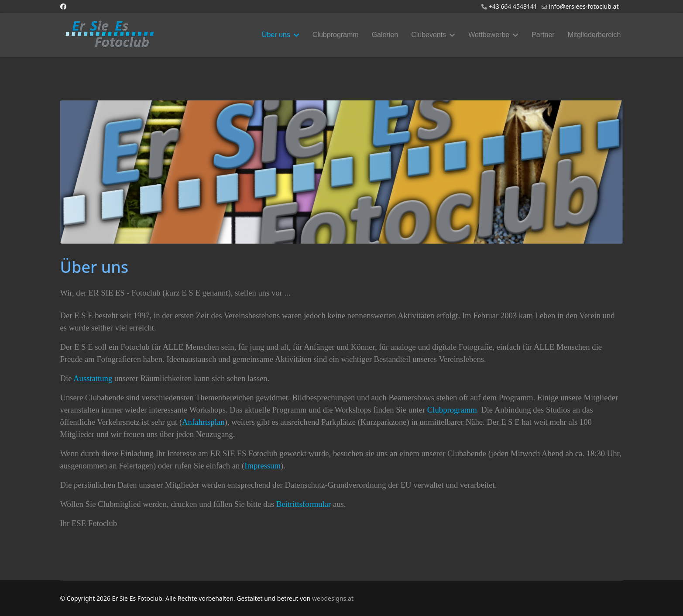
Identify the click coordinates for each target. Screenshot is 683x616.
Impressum (263, 466)
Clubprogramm (336, 35)
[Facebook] (63, 6)
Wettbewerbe (489, 35)
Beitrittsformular (304, 504)
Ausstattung (93, 378)
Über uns (276, 35)
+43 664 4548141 (513, 6)
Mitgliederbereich (594, 35)
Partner (543, 35)
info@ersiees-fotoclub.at (583, 6)
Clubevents (429, 35)
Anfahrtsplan (203, 422)
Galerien (385, 35)
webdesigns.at (333, 598)
